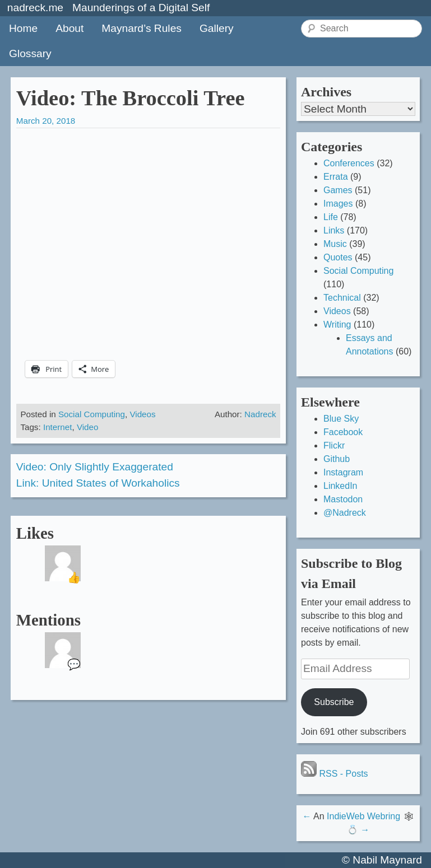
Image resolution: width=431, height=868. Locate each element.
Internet (58, 427)
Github (337, 459)
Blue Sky (341, 419)
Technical (342, 298)
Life (331, 217)
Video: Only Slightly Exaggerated (95, 467)
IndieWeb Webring (363, 816)
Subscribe (334, 702)
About (69, 28)
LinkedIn (340, 486)
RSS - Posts (335, 774)
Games (338, 190)
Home (23, 28)
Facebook (343, 432)
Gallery (217, 28)
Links (334, 230)
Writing (337, 325)
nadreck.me (35, 8)
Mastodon (343, 499)
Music (335, 244)
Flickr (334, 445)
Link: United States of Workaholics (98, 483)
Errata (336, 177)
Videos (142, 414)
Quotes (338, 257)
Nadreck (260, 414)
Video (88, 427)
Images (338, 204)
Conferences (349, 163)
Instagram (343, 472)
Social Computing (92, 414)
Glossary (30, 53)
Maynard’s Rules (142, 28)
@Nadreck (345, 513)
